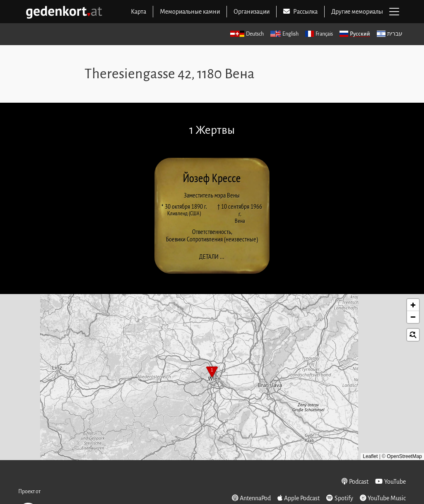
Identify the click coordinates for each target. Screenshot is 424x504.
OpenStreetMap (404, 456)
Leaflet (370, 456)
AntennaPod (252, 498)
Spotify (340, 498)
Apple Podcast (299, 498)
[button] (212, 373)
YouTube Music (383, 498)
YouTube (390, 481)
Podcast (355, 481)
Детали (214, 256)
